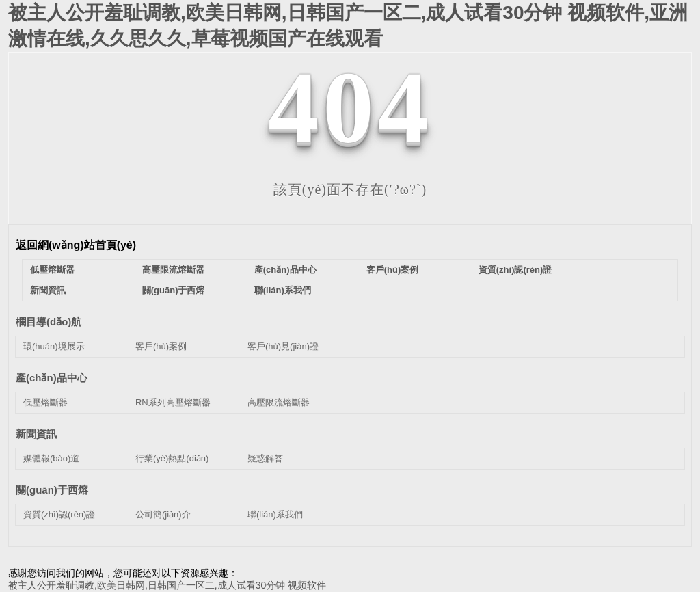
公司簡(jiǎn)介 (163, 514)
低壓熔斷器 (52, 270)
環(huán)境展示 (54, 346)
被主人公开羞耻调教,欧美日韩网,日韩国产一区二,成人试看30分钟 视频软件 (167, 585)
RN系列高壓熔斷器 (173, 402)
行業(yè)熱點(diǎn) (172, 458)
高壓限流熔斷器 (173, 270)
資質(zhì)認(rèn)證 (515, 270)
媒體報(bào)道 (51, 458)
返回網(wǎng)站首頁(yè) (76, 245)
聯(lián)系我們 (283, 290)
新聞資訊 (48, 290)
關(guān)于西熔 (174, 290)
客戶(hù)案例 (393, 270)
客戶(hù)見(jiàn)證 (283, 346)
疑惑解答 (265, 458)
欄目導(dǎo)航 (49, 322)
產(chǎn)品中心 (285, 270)
